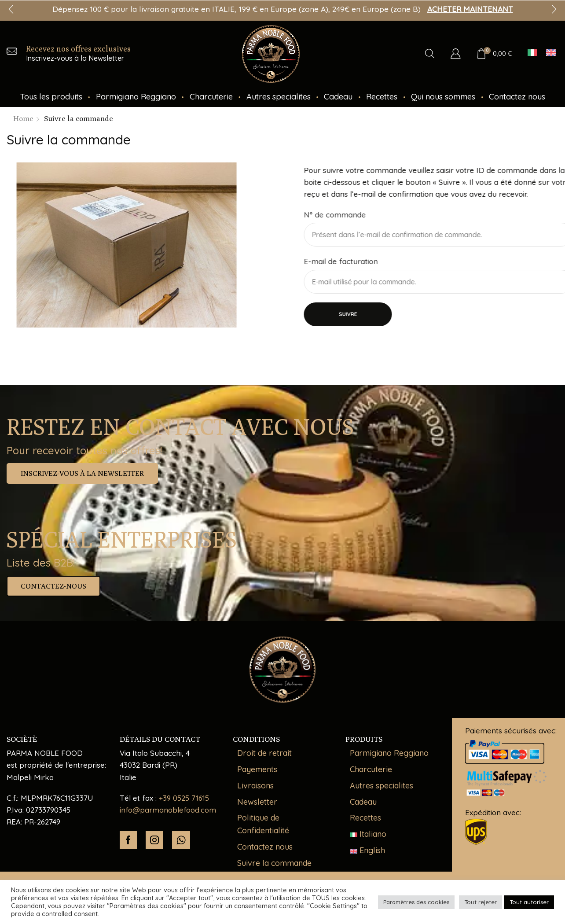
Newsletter (257, 802)
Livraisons (255, 786)
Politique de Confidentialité (263, 824)
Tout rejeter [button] (481, 902)
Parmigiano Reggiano (136, 97)
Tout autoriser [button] (529, 902)
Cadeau (338, 97)
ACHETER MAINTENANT (470, 9)
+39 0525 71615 (184, 798)
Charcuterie (211, 97)
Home (23, 118)
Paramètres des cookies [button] (416, 902)
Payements (257, 769)
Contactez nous (517, 97)
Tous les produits (51, 97)
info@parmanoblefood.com (168, 810)
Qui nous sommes (443, 97)
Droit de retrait (264, 753)
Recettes (382, 97)
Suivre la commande (274, 863)
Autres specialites (279, 97)
